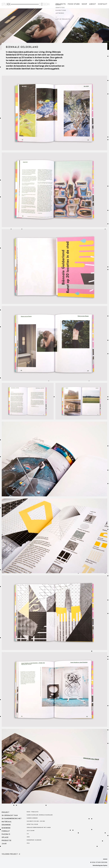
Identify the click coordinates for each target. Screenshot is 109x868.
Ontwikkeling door (100, 865)
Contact (103, 4)
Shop (84, 4)
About (93, 4)
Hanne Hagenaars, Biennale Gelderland (40, 815)
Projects (61, 4)
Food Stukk (74, 4)
